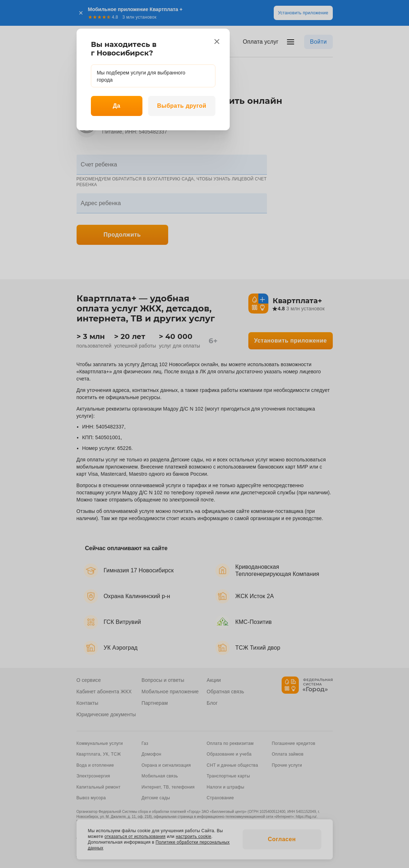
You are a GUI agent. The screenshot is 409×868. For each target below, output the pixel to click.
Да (116, 106)
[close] (217, 42)
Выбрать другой (182, 106)
